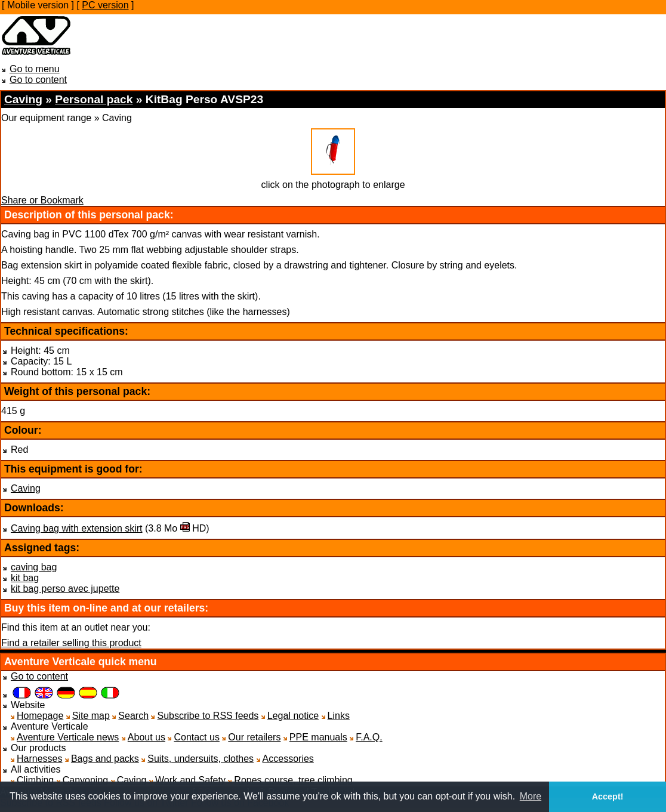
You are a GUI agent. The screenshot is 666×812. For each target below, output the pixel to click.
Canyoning (86, 780)
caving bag (34, 567)
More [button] (531, 796)
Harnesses (39, 759)
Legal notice (293, 716)
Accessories (288, 759)
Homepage (40, 716)
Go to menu (35, 69)
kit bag (25, 578)
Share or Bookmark (42, 200)
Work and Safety (190, 780)
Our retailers (254, 737)
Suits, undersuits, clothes (201, 759)
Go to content (38, 80)
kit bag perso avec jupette (65, 589)
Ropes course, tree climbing (293, 780)
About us (147, 737)
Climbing (35, 780)
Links (339, 716)
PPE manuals (318, 737)
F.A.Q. (369, 737)
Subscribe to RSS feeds (208, 716)
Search (133, 716)
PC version (105, 5)
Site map (91, 716)
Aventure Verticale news (68, 737)
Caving (26, 488)
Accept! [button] (608, 796)
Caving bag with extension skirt (77, 528)
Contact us (196, 737)
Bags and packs (105, 759)
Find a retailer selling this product (71, 643)
